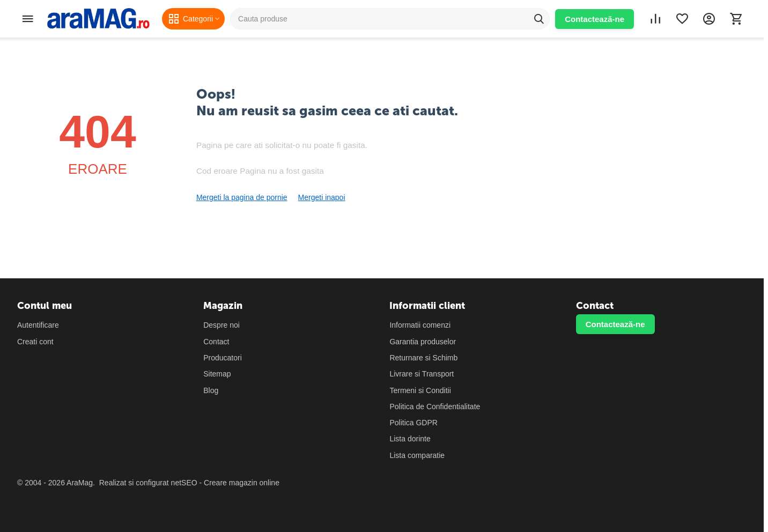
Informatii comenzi (420, 325)
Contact (216, 342)
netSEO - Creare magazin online (225, 483)
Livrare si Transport (422, 374)
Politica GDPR (413, 423)
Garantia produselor (423, 342)
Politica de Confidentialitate (435, 407)
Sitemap (217, 374)
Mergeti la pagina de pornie (242, 197)
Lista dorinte (410, 439)
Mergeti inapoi (322, 197)
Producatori (223, 358)
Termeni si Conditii (420, 390)
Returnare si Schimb (423, 358)
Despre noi (221, 325)
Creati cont (35, 342)
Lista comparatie (417, 455)
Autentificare (38, 325)
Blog (211, 390)
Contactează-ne (595, 19)
